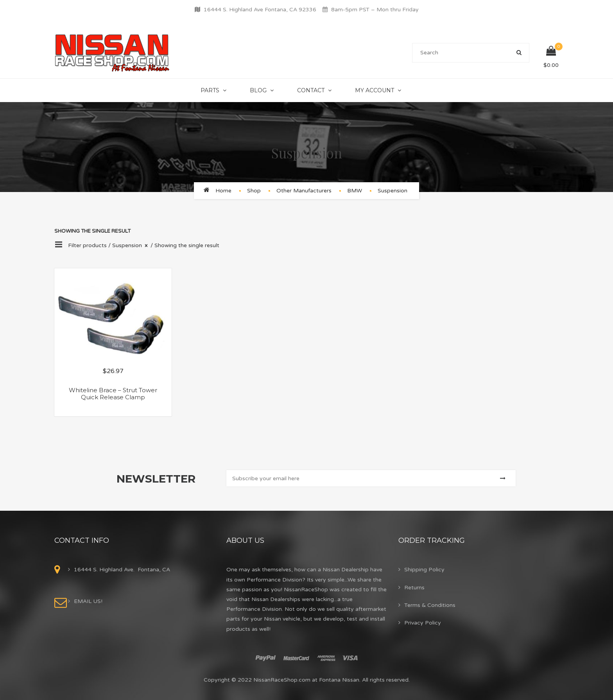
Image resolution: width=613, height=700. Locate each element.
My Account (375, 90)
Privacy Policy (423, 623)
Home (223, 191)
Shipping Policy (424, 570)
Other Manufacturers (304, 191)
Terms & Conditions (430, 605)
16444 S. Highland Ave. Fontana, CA (122, 570)
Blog (258, 90)
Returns (414, 588)
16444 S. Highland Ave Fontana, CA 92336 (260, 10)
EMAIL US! (88, 601)
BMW (355, 191)
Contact (311, 90)
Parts (210, 90)
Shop (254, 191)
